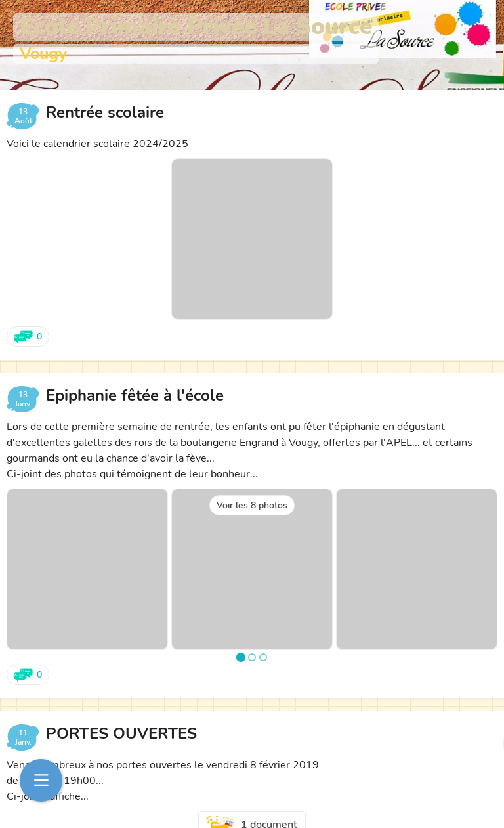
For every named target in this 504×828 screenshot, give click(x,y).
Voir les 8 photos (252, 505)
